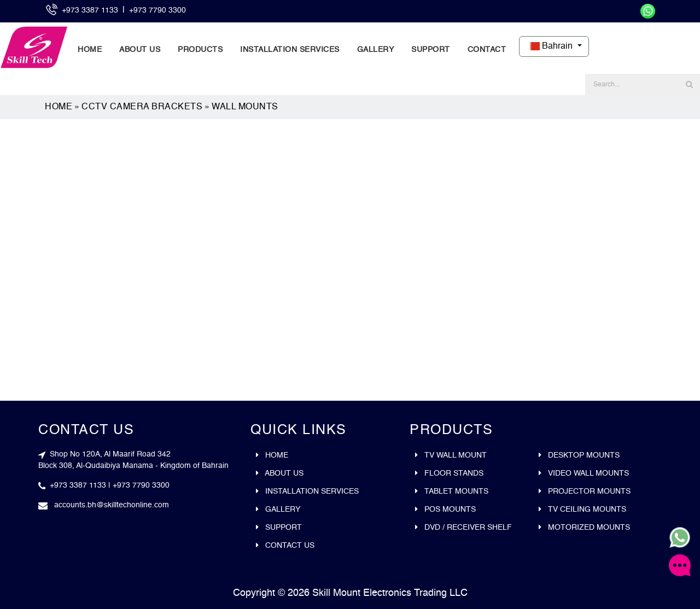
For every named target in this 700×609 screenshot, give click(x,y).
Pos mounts (445, 510)
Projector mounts (585, 491)
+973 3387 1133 (91, 10)
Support (431, 50)
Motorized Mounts (584, 528)
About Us (140, 50)
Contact (487, 50)
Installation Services (290, 50)
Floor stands (449, 473)
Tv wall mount (451, 455)
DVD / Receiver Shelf (463, 528)
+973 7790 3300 (157, 10)
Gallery (376, 50)
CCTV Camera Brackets (142, 107)
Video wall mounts (584, 473)
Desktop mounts (579, 455)
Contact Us (285, 546)
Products (200, 50)
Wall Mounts (245, 107)
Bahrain (550, 46)
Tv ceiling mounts (582, 510)
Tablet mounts (452, 491)
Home (90, 50)
